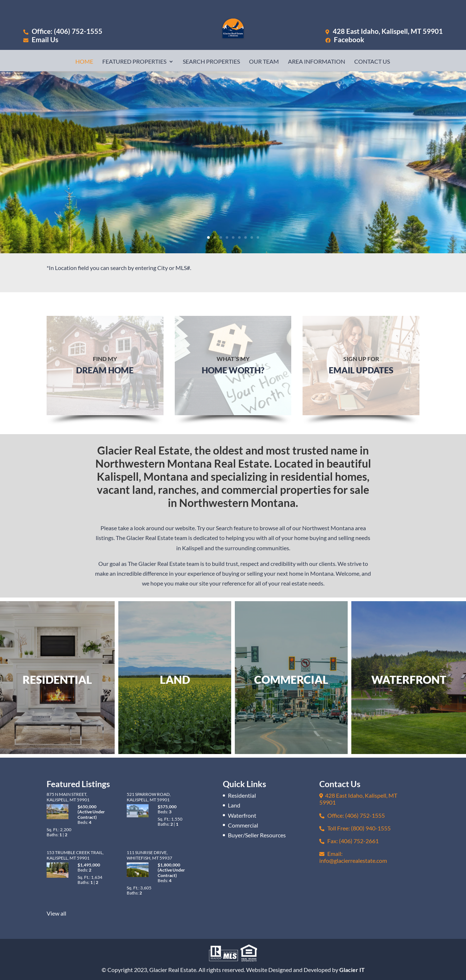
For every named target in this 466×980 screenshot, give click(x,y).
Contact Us (372, 62)
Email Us (41, 39)
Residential (242, 795)
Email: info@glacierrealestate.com (353, 857)
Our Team (264, 62)
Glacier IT (352, 970)
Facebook (345, 39)
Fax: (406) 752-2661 (349, 841)
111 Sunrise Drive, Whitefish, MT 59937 (149, 855)
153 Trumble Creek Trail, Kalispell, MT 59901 (75, 855)
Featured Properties (134, 62)
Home (84, 62)
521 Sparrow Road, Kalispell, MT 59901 (149, 797)
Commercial (243, 825)
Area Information (317, 62)
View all (56, 913)
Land (234, 805)
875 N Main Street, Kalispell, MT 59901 (68, 797)
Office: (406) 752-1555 (63, 31)
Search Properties (211, 62)
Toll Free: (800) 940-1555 (355, 828)
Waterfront (242, 815)
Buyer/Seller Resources (257, 835)
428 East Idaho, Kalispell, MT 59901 (388, 31)
